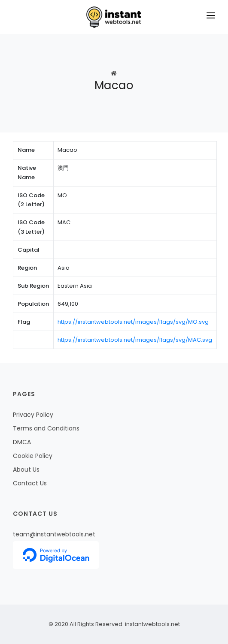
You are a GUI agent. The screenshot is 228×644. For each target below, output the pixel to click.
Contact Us (30, 483)
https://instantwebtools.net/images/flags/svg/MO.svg (133, 322)
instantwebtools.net (152, 624)
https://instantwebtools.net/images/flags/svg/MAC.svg (135, 340)
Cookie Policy (33, 456)
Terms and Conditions (46, 428)
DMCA (22, 442)
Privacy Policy (33, 415)
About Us (26, 469)
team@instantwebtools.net (54, 534)
